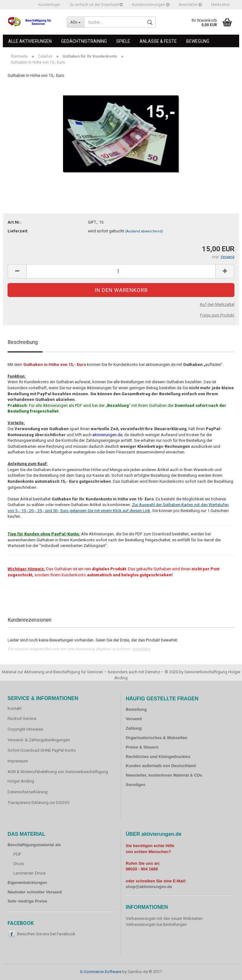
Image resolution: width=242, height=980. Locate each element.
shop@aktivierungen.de (149, 887)
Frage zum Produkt (217, 315)
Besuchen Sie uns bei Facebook (46, 934)
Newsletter (190, 5)
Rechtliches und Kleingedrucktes (158, 757)
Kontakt (15, 708)
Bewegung (198, 41)
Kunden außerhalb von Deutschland (161, 766)
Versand (134, 719)
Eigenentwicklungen (27, 883)
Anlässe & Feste (158, 41)
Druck (19, 864)
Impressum (18, 761)
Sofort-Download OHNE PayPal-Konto (42, 750)
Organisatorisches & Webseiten (157, 738)
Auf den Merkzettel (217, 304)
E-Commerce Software (101, 972)
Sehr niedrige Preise (27, 901)
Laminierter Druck (29, 873)
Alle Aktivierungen (30, 41)
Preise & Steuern (142, 747)
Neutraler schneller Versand (35, 892)
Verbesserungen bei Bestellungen (156, 924)
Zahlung (134, 728)
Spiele (123, 41)
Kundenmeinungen (151, 5)
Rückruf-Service (22, 718)
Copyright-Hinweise (25, 729)
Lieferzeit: (18, 231)
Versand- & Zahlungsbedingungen (39, 740)
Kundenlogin (49, 5)
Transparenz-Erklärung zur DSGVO (39, 803)
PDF (17, 854)
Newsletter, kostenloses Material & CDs (164, 775)
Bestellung (136, 709)
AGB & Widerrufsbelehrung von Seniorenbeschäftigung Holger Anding (58, 776)
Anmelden (141, 649)
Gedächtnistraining (84, 41)
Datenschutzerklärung (28, 792)
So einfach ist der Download (96, 5)
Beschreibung (23, 342)
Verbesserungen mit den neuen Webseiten (164, 918)
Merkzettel (220, 5)
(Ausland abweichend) (144, 231)
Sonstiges (135, 785)
